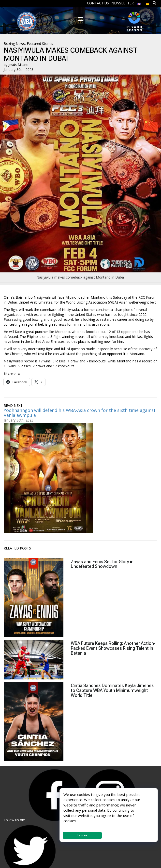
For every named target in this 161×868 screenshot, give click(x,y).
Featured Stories (40, 44)
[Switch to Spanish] (147, 3)
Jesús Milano (18, 65)
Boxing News (14, 44)
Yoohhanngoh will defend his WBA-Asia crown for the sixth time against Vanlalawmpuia (80, 413)
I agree (82, 835)
